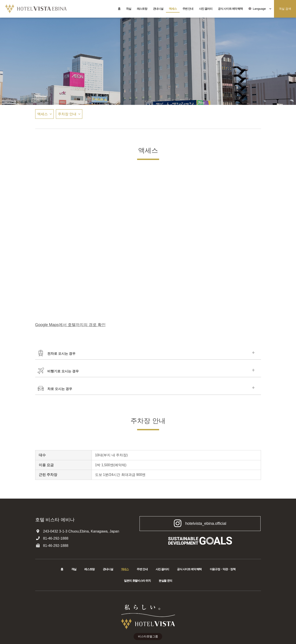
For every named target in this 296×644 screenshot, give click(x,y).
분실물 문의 (165, 581)
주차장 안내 (67, 114)
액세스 (173, 9)
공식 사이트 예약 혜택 (230, 9)
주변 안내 (188, 9)
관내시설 (158, 9)
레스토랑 (142, 9)
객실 (128, 9)
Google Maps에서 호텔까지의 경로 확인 (70, 325)
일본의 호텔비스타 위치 (137, 581)
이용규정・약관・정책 (223, 569)
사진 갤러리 (206, 9)
